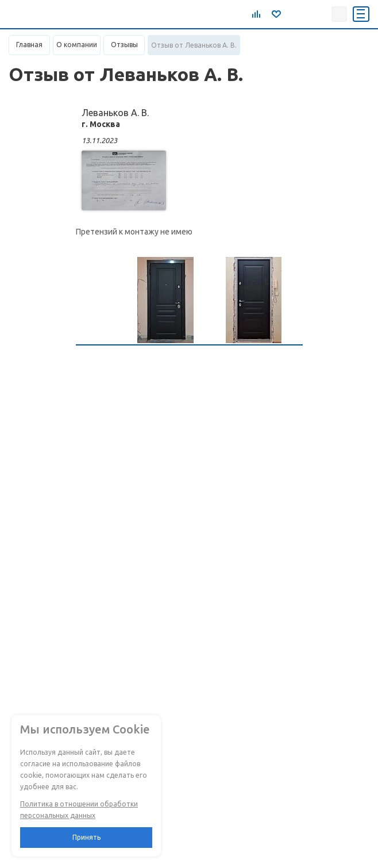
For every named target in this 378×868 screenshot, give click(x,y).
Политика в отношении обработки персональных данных (79, 810)
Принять (86, 837)
